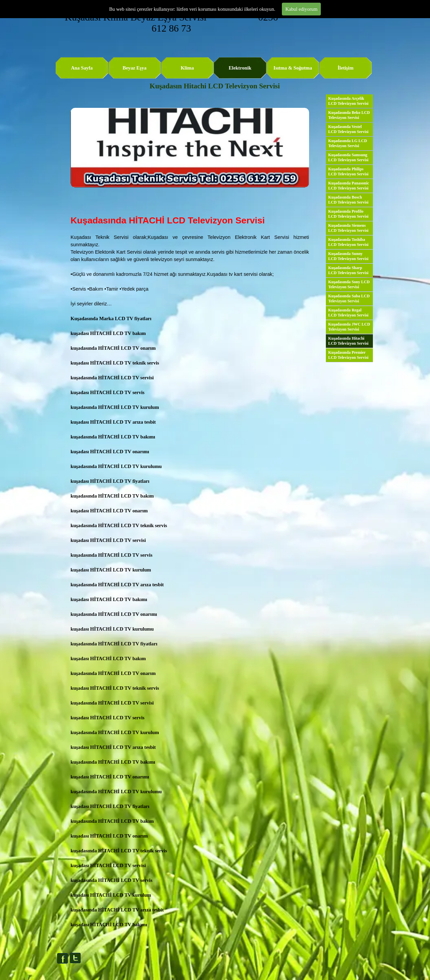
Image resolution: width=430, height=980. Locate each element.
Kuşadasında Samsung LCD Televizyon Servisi (348, 157)
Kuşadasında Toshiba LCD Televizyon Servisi (348, 242)
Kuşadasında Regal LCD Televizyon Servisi (348, 313)
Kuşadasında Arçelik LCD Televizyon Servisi (348, 101)
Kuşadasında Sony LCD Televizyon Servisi (349, 284)
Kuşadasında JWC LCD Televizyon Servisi (349, 327)
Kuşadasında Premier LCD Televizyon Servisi (348, 355)
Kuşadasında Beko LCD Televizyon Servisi (349, 115)
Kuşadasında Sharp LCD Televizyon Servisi (348, 270)
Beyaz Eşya (135, 68)
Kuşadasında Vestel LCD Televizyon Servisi (348, 129)
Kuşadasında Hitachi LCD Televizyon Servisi (348, 341)
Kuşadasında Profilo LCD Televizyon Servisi (348, 214)
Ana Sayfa (82, 68)
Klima (187, 68)
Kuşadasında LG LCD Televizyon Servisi (348, 143)
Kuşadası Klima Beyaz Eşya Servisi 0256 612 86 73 (173, 23)
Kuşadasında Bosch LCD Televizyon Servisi (348, 200)
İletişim (346, 68)
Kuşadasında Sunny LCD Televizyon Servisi (348, 256)
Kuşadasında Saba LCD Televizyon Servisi (349, 299)
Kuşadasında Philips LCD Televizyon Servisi (348, 172)
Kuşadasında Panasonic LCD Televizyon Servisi (349, 186)
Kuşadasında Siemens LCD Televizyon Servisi (348, 228)
